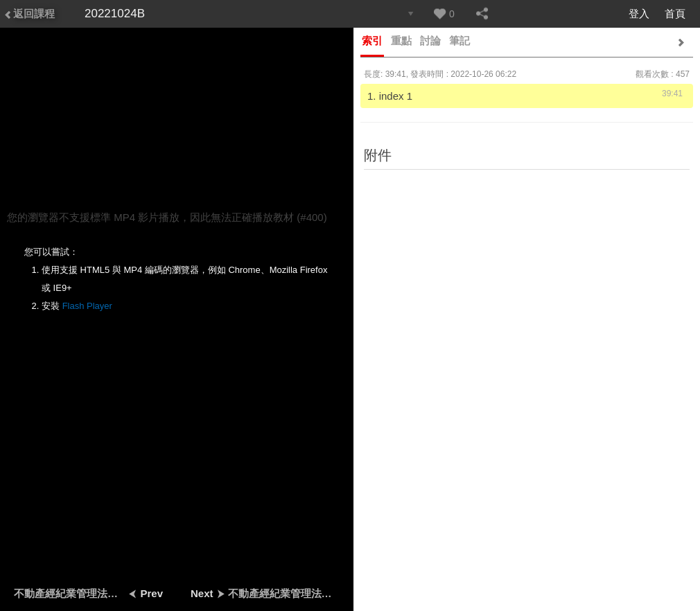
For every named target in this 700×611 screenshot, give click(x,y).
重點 (401, 41)
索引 (372, 41)
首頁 (675, 14)
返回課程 (29, 14)
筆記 (460, 41)
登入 (639, 14)
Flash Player (87, 306)
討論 (430, 41)
